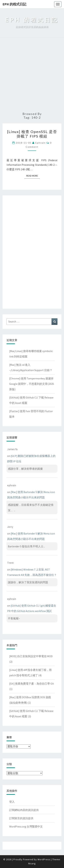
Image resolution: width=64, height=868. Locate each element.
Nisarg (32, 863)
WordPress (44, 859)
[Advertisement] (32, 75)
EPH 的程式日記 (14, 4)
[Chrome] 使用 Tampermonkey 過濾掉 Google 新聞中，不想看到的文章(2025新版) (32, 384)
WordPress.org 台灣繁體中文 (26, 826)
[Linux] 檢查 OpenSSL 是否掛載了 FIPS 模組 (32, 134)
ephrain (40, 143)
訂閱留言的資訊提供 (21, 818)
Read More (33, 176)
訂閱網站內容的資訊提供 (24, 810)
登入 (12, 802)
